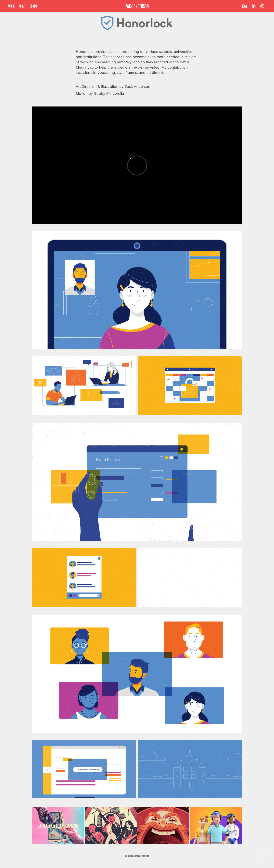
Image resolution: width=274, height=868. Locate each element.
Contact (34, 6)
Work (11, 6)
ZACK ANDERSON (137, 6)
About (22, 6)
